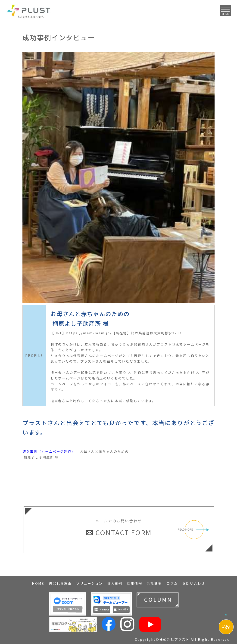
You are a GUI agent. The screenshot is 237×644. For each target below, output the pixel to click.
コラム (172, 583)
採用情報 (135, 583)
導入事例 (115, 583)
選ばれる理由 (60, 583)
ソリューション (89, 583)
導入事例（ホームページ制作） (49, 451)
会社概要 (154, 583)
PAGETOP (226, 627)
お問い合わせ (194, 583)
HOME (38, 583)
